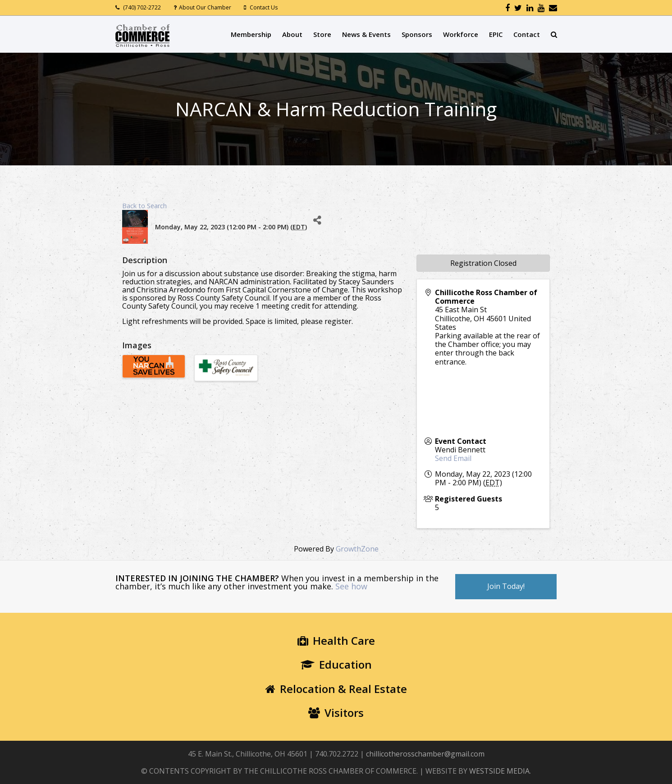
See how (351, 586)
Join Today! (506, 586)
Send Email (453, 458)
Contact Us (264, 7)
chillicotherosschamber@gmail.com (425, 754)
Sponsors (417, 34)
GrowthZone (357, 549)
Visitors (336, 713)
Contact (527, 34)
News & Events (366, 34)
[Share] (317, 220)
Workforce (461, 34)
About (292, 34)
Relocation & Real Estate (336, 689)
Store (322, 34)
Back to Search (144, 206)
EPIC (496, 34)
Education (336, 664)
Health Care (336, 640)
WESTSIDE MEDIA (499, 771)
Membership (251, 34)
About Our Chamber (205, 7)
